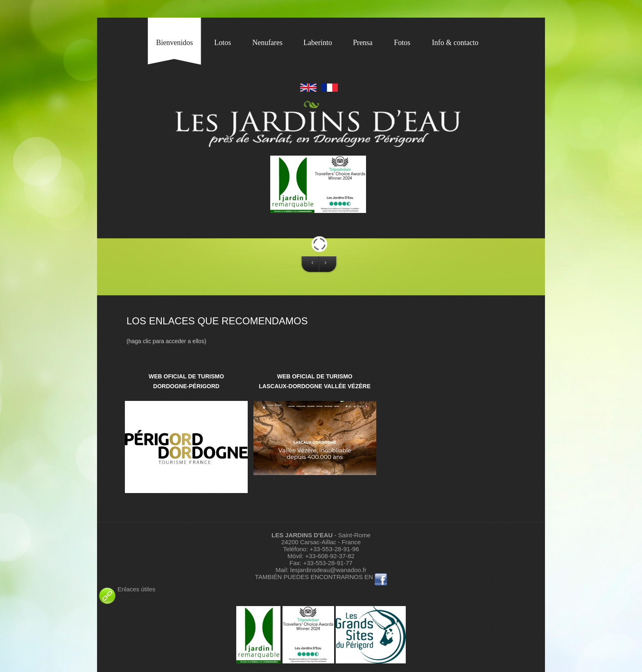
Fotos (402, 43)
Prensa (363, 43)
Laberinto (318, 43)
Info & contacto (455, 43)
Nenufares (267, 43)
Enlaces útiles (126, 589)
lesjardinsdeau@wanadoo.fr (328, 570)
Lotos (223, 43)
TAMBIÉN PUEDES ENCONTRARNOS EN (314, 577)
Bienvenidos (174, 43)
